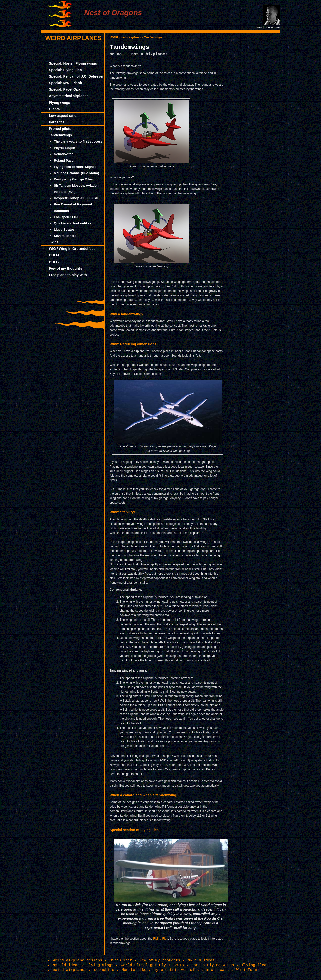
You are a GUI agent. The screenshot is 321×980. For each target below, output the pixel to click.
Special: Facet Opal (65, 89)
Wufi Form (247, 970)
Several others (65, 236)
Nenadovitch (64, 154)
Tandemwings (60, 135)
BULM (54, 255)
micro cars (218, 970)
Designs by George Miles (73, 179)
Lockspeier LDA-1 (68, 217)
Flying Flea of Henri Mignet (75, 167)
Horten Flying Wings (213, 965)
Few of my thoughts (65, 268)
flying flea (254, 965)
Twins (54, 242)
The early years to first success (78, 142)
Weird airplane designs (77, 960)
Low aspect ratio (63, 116)
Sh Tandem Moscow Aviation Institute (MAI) (76, 189)
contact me (272, 27)
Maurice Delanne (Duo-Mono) (76, 173)
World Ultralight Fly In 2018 (152, 965)
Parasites (57, 122)
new (260, 27)
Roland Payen (65, 160)
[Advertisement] (257, 108)
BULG (54, 262)
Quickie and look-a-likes (73, 223)
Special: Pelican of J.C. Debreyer (76, 76)
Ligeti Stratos (64, 229)
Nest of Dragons (113, 12)
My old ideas (201, 960)
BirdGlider (121, 960)
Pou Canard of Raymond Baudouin (73, 208)
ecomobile (104, 970)
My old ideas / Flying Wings (83, 965)
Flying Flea (161, 939)
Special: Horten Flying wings (73, 63)
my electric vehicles (176, 970)
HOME (114, 37)
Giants (54, 109)
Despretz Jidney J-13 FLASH (76, 198)
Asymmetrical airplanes (69, 96)
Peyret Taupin (65, 148)
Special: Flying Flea (65, 70)
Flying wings (60, 102)
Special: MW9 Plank (65, 83)
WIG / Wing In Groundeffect (72, 249)
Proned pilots (60, 129)
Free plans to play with (68, 275)
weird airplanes (73, 38)
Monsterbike (134, 970)
